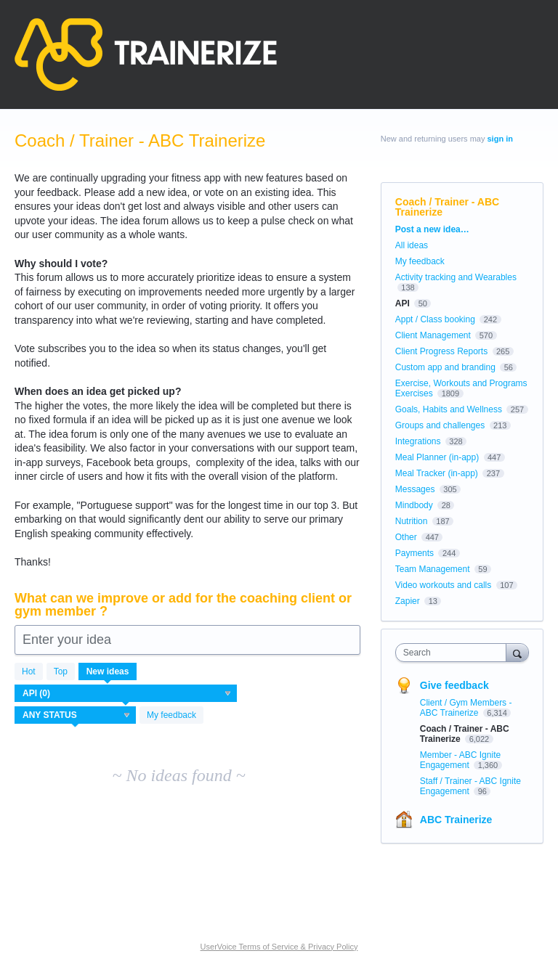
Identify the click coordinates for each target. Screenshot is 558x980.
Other (406, 537)
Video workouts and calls (444, 585)
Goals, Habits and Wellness (449, 409)
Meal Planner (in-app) (437, 457)
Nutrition (412, 521)
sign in (500, 139)
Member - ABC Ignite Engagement (460, 760)
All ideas (412, 245)
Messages (415, 489)
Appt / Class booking (435, 319)
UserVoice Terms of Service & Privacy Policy (279, 947)
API (403, 303)
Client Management (433, 335)
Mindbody (414, 505)
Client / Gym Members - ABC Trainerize (466, 708)
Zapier (408, 601)
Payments (415, 553)
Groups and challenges (440, 425)
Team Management (433, 569)
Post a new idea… (432, 229)
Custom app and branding (445, 367)
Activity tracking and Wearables (456, 277)
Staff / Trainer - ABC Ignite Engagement (470, 786)
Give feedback (454, 685)
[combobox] (454, 653)
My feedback (171, 715)
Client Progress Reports (441, 351)
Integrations (418, 441)
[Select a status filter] (76, 716)
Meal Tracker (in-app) (437, 473)
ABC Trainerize (456, 820)
